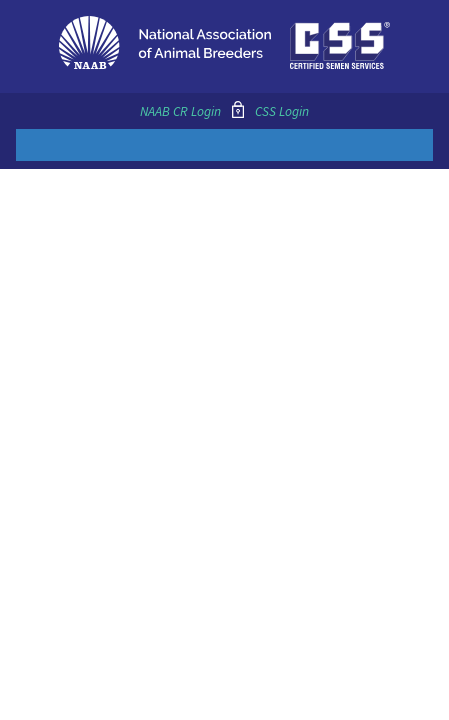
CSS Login (282, 111)
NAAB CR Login (180, 111)
